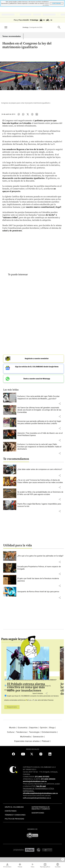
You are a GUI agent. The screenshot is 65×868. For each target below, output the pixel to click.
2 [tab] (30, 701)
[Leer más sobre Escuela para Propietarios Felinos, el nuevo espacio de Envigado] (41, 568)
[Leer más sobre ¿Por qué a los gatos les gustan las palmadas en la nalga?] (41, 556)
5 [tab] (38, 701)
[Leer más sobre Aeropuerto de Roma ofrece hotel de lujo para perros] (41, 592)
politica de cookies (46, 4)
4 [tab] (35, 701)
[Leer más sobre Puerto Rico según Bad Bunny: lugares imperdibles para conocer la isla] (41, 505)
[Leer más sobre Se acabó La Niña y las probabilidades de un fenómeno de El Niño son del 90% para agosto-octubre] (41, 493)
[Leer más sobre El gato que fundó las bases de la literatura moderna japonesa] (41, 580)
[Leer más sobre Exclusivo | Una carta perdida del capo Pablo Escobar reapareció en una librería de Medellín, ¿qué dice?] (41, 398)
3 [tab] (32, 701)
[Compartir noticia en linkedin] (37, 114)
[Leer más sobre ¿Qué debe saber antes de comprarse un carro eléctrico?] (41, 469)
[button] (60, 404)
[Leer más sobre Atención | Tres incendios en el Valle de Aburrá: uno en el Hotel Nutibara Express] (41, 434)
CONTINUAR (57, 3)
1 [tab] (27, 701)
